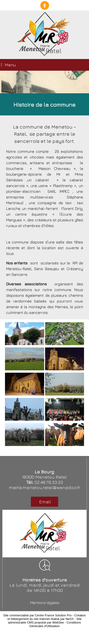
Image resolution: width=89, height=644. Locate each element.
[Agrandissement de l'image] (25, 344)
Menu (10, 65)
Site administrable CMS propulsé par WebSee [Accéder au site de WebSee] (45, 621)
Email (44, 502)
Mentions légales (45, 603)
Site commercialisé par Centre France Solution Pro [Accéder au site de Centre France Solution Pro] (37, 615)
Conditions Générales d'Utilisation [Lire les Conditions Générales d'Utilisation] (55, 624)
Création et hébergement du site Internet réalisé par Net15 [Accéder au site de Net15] (47, 617)
